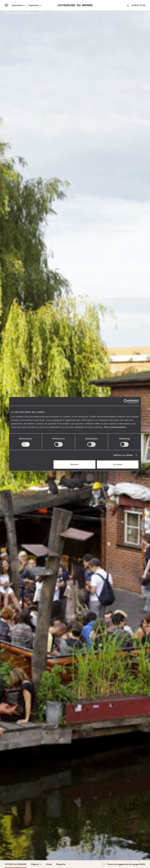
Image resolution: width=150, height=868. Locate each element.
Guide (49, 864)
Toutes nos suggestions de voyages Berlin (123, 864)
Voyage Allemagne (16, 864)
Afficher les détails (123, 455)
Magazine (61, 864)
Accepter (118, 464)
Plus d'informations (115, 427)
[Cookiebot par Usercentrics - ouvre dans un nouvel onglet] (126, 401)
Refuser (75, 464)
